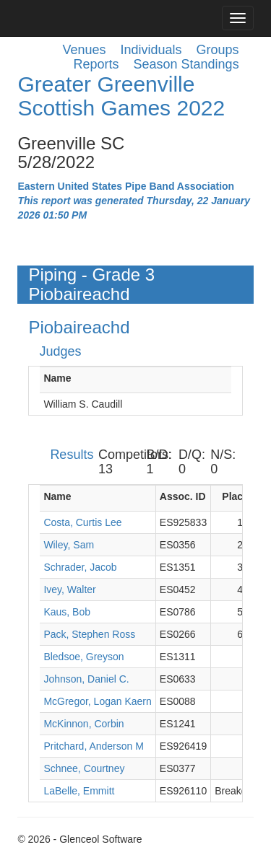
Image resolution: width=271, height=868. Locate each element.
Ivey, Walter (69, 589)
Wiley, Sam (69, 545)
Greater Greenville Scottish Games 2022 (121, 96)
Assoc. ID (183, 496)
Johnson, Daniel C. (86, 679)
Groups (218, 50)
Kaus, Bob (67, 612)
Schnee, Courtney (84, 768)
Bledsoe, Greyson (83, 657)
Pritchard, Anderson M (94, 746)
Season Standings (186, 64)
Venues (84, 50)
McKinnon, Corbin (83, 724)
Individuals (151, 50)
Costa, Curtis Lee (82, 522)
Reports (96, 64)
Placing (240, 496)
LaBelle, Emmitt (79, 791)
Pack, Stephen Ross (89, 634)
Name (57, 378)
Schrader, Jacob (80, 567)
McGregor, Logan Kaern (97, 701)
